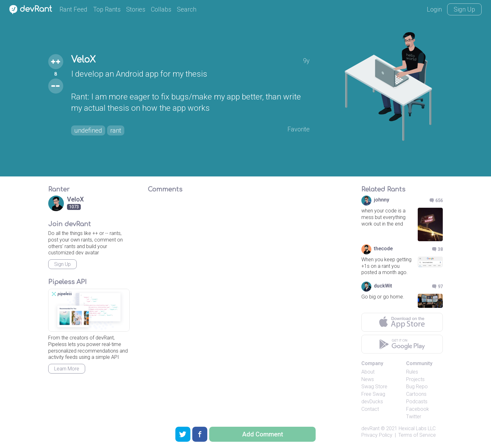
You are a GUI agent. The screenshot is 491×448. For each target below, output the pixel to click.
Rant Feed (73, 9)
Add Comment (263, 434)
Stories (136, 9)
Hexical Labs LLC (417, 428)
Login (434, 9)
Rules (412, 372)
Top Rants (107, 9)
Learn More (67, 369)
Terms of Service (417, 435)
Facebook (418, 409)
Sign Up (464, 9)
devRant (370, 428)
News (368, 379)
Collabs (161, 9)
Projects (415, 379)
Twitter (414, 417)
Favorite (299, 129)
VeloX (83, 60)
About (368, 372)
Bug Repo (417, 387)
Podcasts (417, 402)
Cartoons (416, 394)
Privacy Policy (377, 435)
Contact (370, 409)
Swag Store (374, 387)
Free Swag (373, 394)
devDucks (372, 402)
